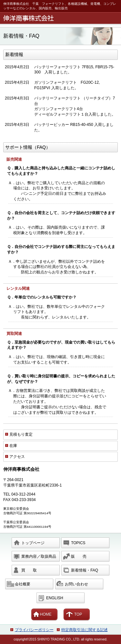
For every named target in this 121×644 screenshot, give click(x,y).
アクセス (17, 457)
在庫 (13, 446)
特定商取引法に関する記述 (85, 630)
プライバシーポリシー (34, 630)
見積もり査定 (21, 434)
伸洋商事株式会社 (62, 18)
